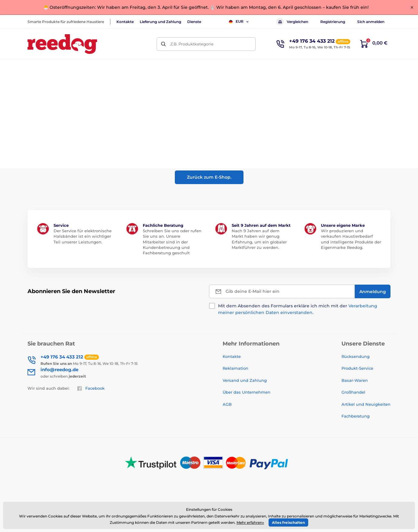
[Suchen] (163, 44)
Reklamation (235, 368)
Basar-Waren (355, 380)
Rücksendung (356, 356)
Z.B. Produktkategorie (192, 44)
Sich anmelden (371, 22)
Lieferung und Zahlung (160, 22)
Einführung (38, 86)
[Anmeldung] (373, 291)
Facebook (91, 388)
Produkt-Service (357, 368)
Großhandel (353, 392)
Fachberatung (356, 416)
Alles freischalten (288, 522)
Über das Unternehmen (247, 392)
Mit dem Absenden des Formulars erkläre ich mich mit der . (298, 309)
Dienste (194, 22)
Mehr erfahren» (250, 522)
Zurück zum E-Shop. (209, 177)
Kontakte (125, 22)
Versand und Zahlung (245, 380)
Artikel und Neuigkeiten (366, 404)
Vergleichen (292, 22)
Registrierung (333, 22)
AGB (227, 404)
